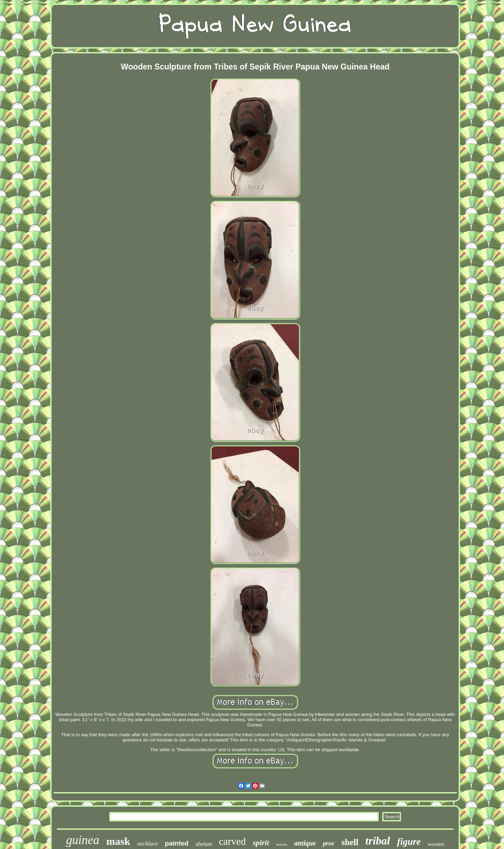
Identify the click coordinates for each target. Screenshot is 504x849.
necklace (147, 844)
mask (118, 841)
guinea (83, 840)
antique (305, 843)
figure (409, 842)
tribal (378, 841)
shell (350, 842)
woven (282, 844)
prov (329, 843)
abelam (204, 844)
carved (232, 841)
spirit (261, 843)
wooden (436, 844)
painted (177, 843)
